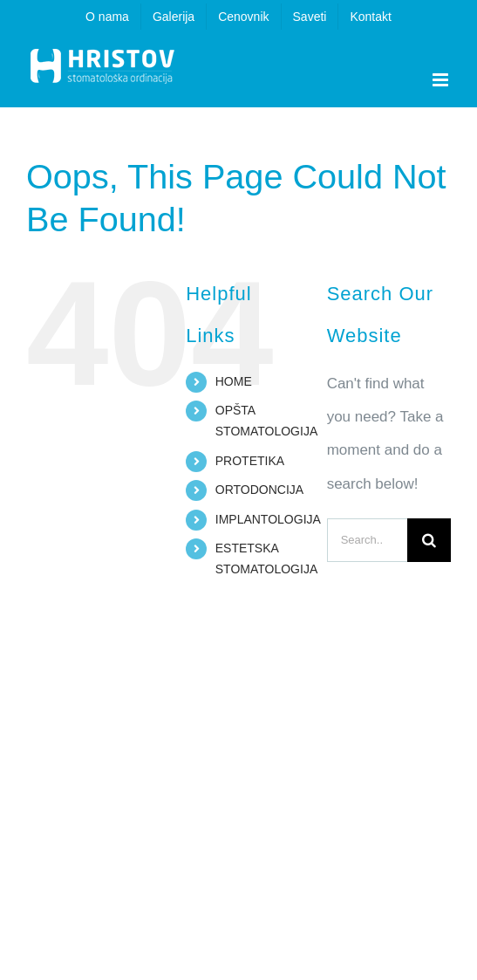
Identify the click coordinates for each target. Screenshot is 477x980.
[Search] (429, 540)
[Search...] (367, 540)
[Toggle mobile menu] (442, 80)
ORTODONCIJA (259, 490)
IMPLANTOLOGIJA (268, 519)
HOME (234, 381)
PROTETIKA (250, 461)
